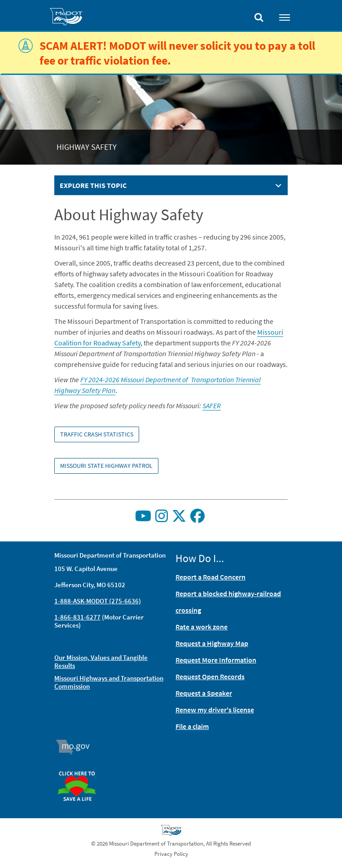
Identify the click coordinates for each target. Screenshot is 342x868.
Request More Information (216, 660)
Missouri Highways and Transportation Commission (109, 682)
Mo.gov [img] (77, 747)
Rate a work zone (202, 627)
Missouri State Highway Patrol (106, 466)
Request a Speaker (204, 693)
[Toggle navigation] (285, 17)
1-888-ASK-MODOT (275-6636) (98, 601)
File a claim (192, 726)
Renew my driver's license (215, 710)
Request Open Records (210, 676)
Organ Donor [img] (80, 767)
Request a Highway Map (212, 643)
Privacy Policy (171, 854)
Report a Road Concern (210, 577)
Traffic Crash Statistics (97, 434)
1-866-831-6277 (77, 617)
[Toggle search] (259, 15)
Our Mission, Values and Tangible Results (101, 661)
